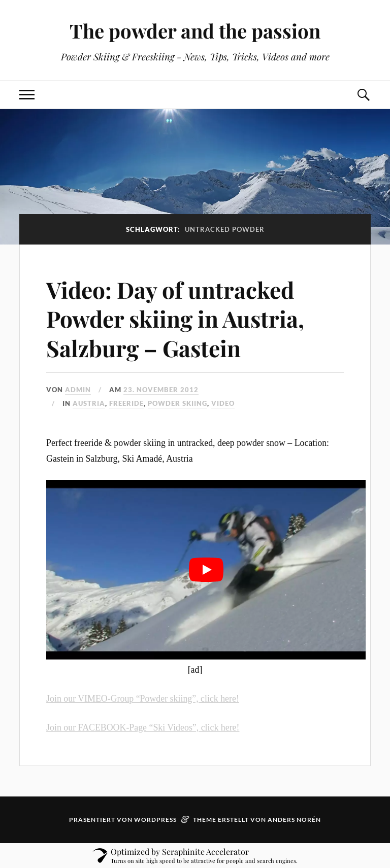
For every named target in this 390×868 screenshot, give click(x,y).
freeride (126, 403)
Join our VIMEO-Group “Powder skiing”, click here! (143, 699)
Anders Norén (294, 820)
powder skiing (177, 403)
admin (78, 390)
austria (89, 403)
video (223, 403)
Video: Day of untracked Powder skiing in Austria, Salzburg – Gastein (175, 319)
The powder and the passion (195, 31)
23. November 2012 (161, 390)
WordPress (155, 820)
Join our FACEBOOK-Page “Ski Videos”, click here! (143, 727)
